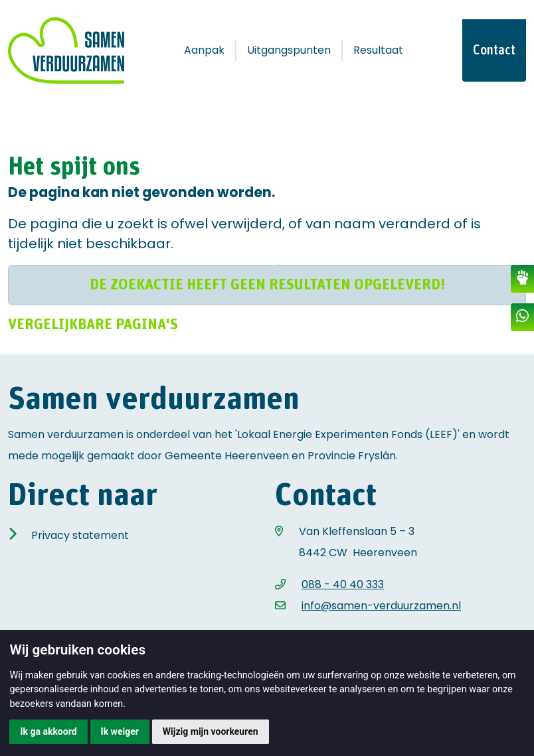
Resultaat (378, 50)
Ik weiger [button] (120, 731)
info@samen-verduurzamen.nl (381, 606)
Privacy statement (80, 535)
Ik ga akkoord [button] (48, 731)
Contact (494, 50)
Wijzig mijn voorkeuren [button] (211, 731)
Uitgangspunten (289, 50)
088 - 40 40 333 (343, 584)
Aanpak (204, 50)
